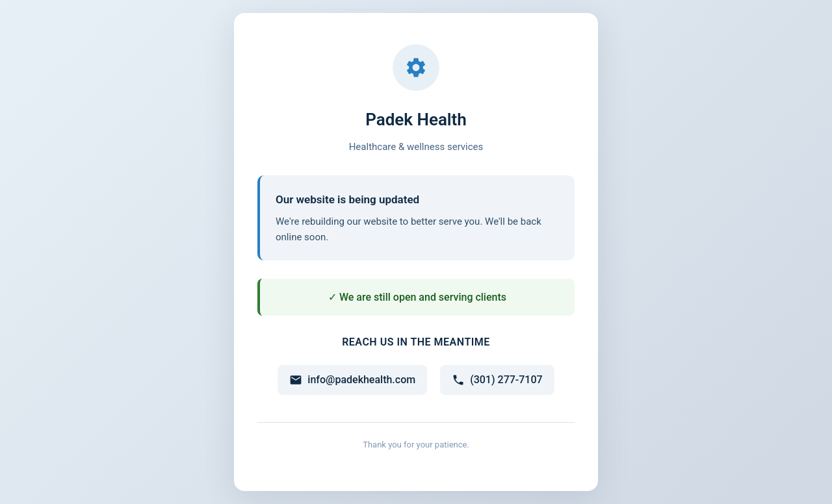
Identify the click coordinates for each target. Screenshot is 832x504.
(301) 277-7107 (497, 380)
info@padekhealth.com (352, 380)
